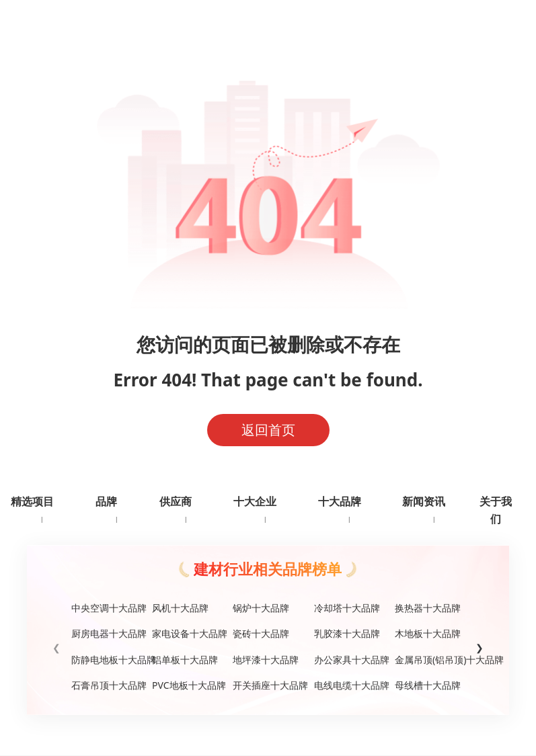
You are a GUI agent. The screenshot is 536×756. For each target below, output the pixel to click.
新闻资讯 (424, 501)
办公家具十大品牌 (349, 660)
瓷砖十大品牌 (261, 633)
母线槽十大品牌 (428, 685)
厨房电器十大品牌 (106, 633)
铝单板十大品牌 (185, 660)
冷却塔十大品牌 (347, 608)
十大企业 (255, 501)
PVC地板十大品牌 (187, 685)
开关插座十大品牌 (268, 685)
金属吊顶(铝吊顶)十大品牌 (430, 660)
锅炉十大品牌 (261, 608)
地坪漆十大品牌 (266, 660)
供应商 (176, 501)
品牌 (106, 501)
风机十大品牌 (180, 608)
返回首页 (268, 430)
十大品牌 (340, 501)
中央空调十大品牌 (106, 608)
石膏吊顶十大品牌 (106, 685)
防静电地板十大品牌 (106, 660)
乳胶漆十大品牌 (347, 633)
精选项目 (32, 501)
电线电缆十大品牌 (349, 685)
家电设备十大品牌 (187, 633)
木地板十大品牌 (428, 633)
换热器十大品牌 (428, 608)
